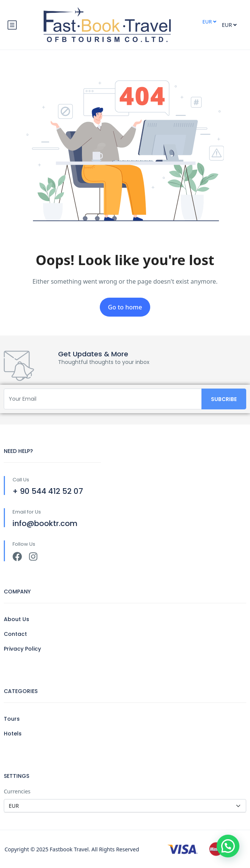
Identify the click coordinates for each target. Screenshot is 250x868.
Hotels (13, 734)
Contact (15, 634)
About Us (17, 619)
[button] (228, 846)
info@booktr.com (45, 523)
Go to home (125, 307)
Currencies (17, 791)
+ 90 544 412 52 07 (48, 491)
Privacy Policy (22, 649)
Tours (12, 719)
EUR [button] (209, 22)
